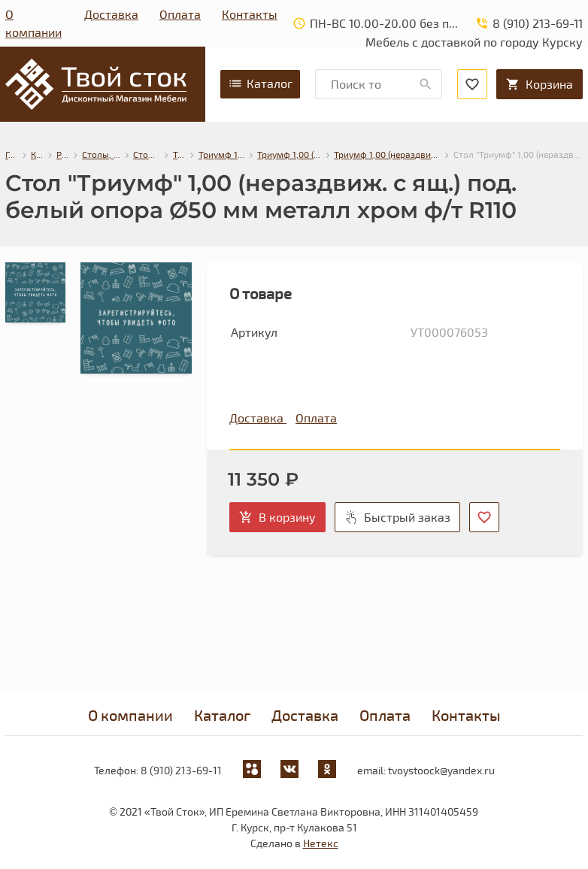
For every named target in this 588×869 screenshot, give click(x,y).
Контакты (250, 14)
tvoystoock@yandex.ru (441, 770)
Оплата (180, 14)
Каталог (260, 83)
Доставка (111, 14)
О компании (33, 23)
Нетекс (321, 843)
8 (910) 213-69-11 (181, 770)
